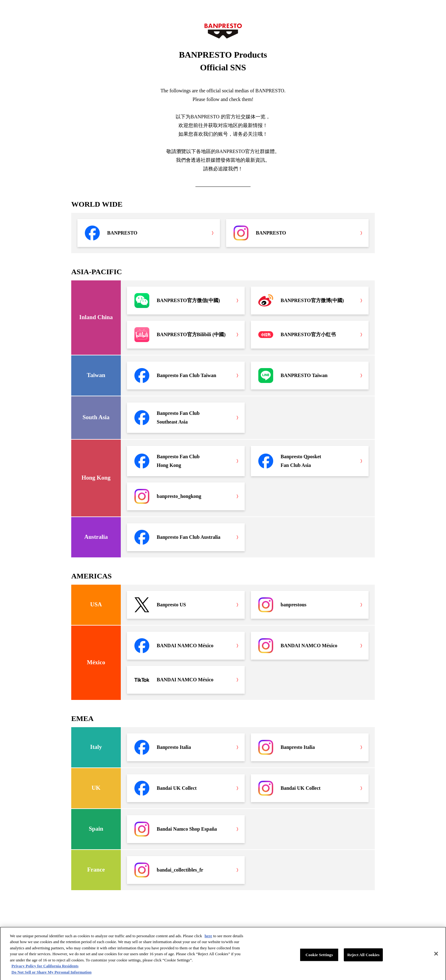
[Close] (436, 956)
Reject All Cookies (363, 957)
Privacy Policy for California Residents (45, 968)
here (208, 938)
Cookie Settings (319, 957)
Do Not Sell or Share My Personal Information (51, 975)
